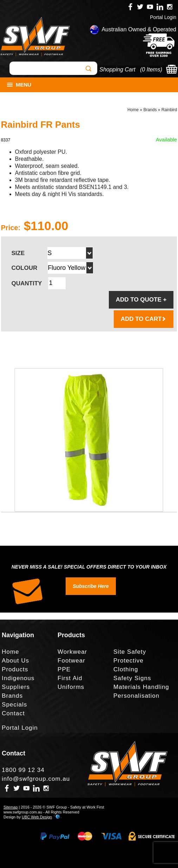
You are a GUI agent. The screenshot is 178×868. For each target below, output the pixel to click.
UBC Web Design (37, 817)
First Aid (70, 678)
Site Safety (130, 652)
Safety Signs (132, 678)
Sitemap (11, 807)
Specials (14, 705)
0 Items (151, 69)
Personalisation (136, 696)
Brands (150, 110)
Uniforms (71, 687)
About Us (15, 661)
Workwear (72, 652)
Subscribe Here (91, 586)
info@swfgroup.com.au (36, 779)
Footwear (71, 661)
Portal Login (163, 17)
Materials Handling (141, 687)
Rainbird (169, 110)
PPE (64, 669)
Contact (13, 713)
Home (133, 110)
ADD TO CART (144, 319)
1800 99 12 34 (23, 770)
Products (15, 669)
